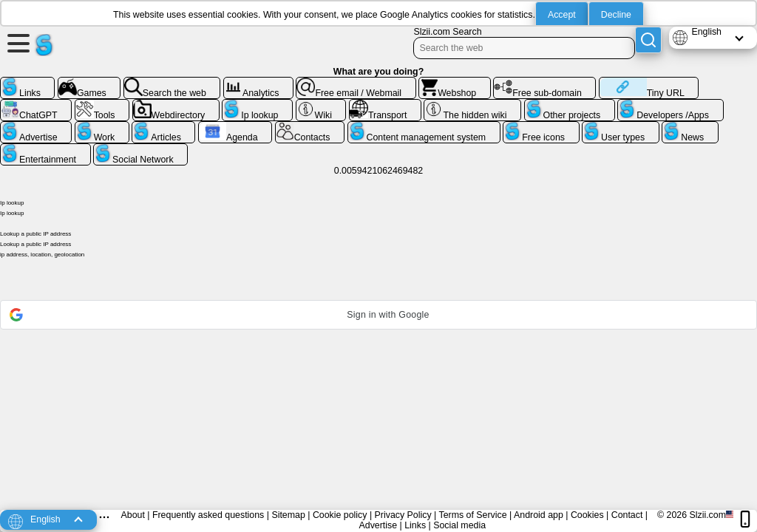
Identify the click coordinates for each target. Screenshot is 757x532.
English (706, 32)
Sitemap (288, 515)
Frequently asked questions (208, 515)
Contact (627, 515)
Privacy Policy (403, 515)
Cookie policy (340, 515)
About (133, 515)
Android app (539, 515)
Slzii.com (707, 515)
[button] (378, 315)
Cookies (587, 515)
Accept (562, 15)
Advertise (378, 525)
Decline (616, 15)
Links (415, 525)
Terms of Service (472, 515)
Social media (459, 525)
